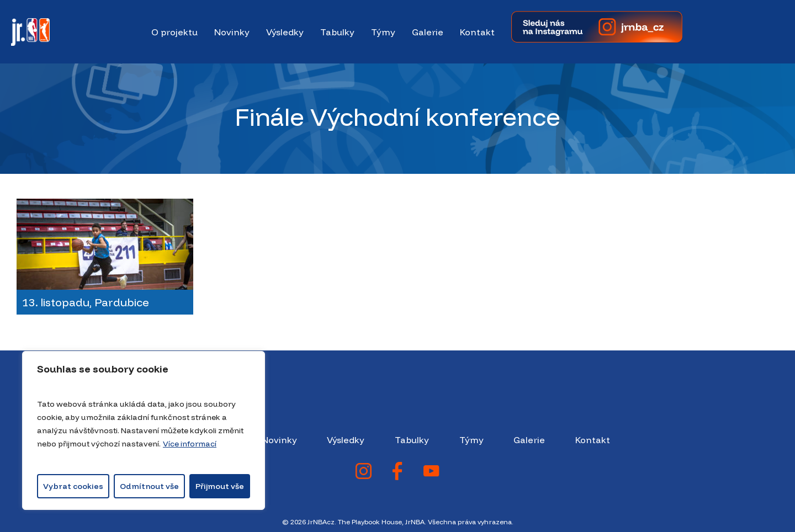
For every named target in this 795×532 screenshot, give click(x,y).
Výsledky (346, 440)
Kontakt (593, 440)
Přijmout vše (220, 486)
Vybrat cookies (73, 486)
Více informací (190, 444)
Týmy (471, 440)
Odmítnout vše (149, 486)
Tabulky (412, 440)
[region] (144, 430)
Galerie (529, 440)
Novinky (279, 440)
